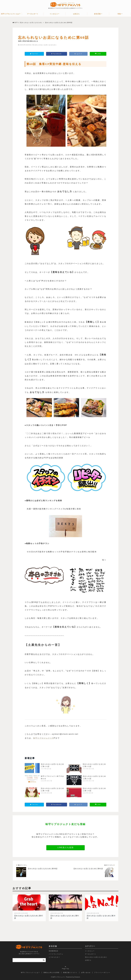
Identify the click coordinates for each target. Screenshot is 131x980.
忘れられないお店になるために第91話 (65, 917)
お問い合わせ (86, 973)
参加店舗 (97, 14)
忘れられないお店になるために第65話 (29, 917)
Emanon (77, 977)
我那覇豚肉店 (53, 951)
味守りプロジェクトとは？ (11, 14)
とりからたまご (54, 957)
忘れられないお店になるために (46, 45)
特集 (119, 14)
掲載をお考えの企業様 (51, 973)
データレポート (33, 14)
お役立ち (76, 14)
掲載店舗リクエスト (70, 973)
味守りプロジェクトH (44, 738)
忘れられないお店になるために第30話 (101, 917)
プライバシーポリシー (102, 973)
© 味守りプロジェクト (58, 977)
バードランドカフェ (56, 954)
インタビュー (55, 14)
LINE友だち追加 (65, 847)
